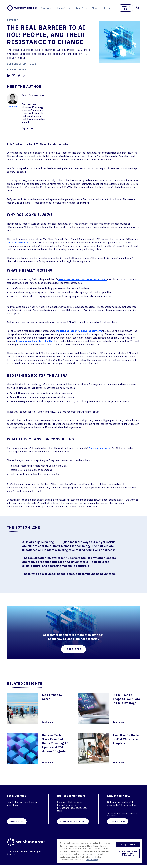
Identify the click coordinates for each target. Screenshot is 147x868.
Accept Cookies (128, 844)
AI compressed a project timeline (35, 341)
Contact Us (126, 8)
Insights (81, 8)
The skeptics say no (99, 448)
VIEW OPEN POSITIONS (73, 821)
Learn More (73, 649)
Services (47, 8)
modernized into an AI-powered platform (79, 331)
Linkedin (28, 128)
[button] (138, 8)
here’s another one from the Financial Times (83, 279)
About (95, 8)
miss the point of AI (19, 243)
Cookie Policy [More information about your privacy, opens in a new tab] (92, 860)
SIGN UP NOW (118, 821)
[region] (100, 851)
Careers (108, 8)
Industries (64, 8)
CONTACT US (17, 821)
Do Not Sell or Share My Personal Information (128, 853)
